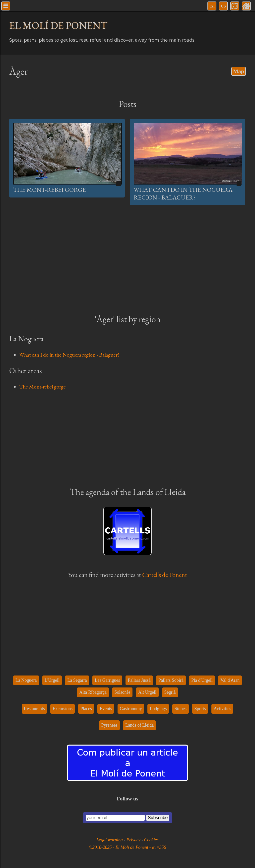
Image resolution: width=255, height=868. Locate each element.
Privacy (134, 840)
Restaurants (34, 709)
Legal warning (110, 840)
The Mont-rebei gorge (50, 190)
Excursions (63, 709)
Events (106, 709)
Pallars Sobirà (171, 680)
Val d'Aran (230, 680)
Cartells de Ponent (165, 575)
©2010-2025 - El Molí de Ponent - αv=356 (127, 847)
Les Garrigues (107, 680)
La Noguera (26, 680)
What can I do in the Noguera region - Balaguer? (183, 193)
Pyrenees (109, 725)
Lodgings (158, 709)
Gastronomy (131, 709)
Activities (222, 709)
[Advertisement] (127, 265)
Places (86, 709)
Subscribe (158, 818)
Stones (181, 709)
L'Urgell (52, 680)
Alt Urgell (147, 692)
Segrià (170, 692)
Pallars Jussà (139, 680)
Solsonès (122, 692)
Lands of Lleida (139, 725)
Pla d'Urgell (202, 680)
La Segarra (77, 680)
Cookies (151, 840)
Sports (200, 709)
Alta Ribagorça (93, 692)
